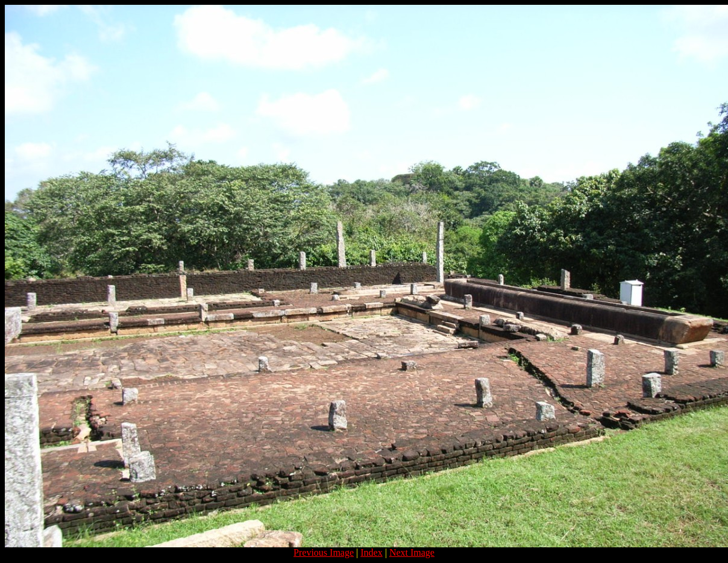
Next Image (412, 552)
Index (371, 552)
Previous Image (324, 552)
